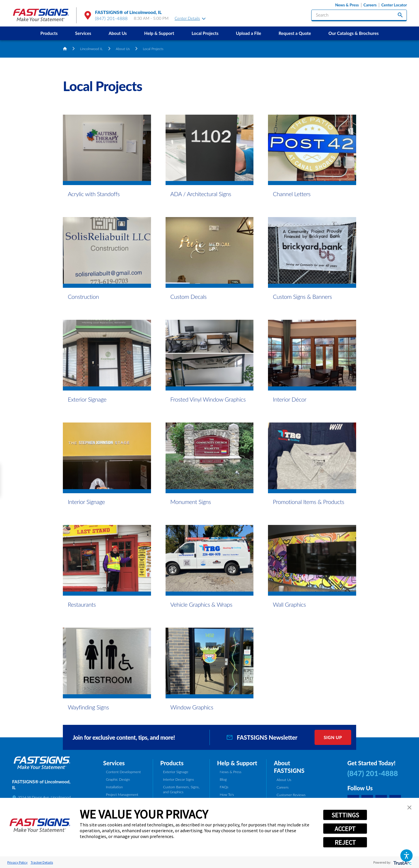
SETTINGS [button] (345, 815)
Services (83, 33)
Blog (223, 779)
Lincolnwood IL (91, 49)
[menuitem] (49, 33)
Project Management (122, 795)
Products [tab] (172, 763)
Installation (114, 787)
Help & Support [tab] (237, 763)
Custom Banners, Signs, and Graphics (181, 789)
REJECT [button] (345, 842)
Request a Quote (295, 33)
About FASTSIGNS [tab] (289, 767)
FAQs (224, 787)
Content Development (123, 772)
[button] (406, 855)
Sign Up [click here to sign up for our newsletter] (333, 737)
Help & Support (159, 33)
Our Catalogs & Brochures (354, 33)
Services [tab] (114, 763)
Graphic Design (118, 779)
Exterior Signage (176, 772)
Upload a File (249, 33)
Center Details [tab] (190, 18)
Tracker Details (42, 862)
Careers (370, 5)
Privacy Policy (17, 862)
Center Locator (394, 5)
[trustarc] (402, 862)
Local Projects (205, 33)
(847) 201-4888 (111, 18)
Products (49, 33)
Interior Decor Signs (178, 779)
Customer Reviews (291, 795)
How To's (227, 795)
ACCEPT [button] (345, 829)
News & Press (347, 5)
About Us (118, 33)
